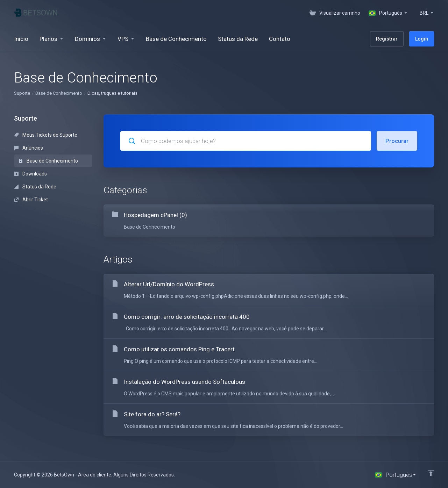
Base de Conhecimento (59, 93)
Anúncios (29, 148)
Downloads (31, 174)
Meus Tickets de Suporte (46, 135)
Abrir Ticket (31, 200)
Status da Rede (35, 187)
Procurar (397, 141)
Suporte (22, 93)
